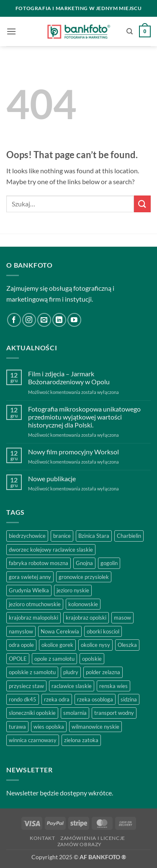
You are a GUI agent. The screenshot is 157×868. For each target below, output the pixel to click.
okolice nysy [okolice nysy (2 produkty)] (95, 645)
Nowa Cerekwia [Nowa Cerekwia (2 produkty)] (60, 631)
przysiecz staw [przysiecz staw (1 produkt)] (26, 686)
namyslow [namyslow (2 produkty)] (21, 631)
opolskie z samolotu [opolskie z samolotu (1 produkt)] (32, 672)
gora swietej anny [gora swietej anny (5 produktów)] (30, 577)
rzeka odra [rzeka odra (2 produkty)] (57, 699)
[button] (11, 31)
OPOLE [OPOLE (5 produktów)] (18, 659)
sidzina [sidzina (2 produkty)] (129, 699)
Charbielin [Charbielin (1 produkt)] (129, 536)
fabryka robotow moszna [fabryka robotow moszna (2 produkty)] (39, 563)
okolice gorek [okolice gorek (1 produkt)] (57, 645)
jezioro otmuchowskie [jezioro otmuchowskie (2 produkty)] (35, 604)
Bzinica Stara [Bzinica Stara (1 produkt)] (94, 536)
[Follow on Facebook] (14, 320)
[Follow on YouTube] (74, 320)
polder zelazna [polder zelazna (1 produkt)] (103, 672)
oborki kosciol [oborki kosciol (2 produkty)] (103, 631)
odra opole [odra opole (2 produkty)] (21, 645)
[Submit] (142, 204)
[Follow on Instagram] (29, 320)
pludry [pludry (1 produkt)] (71, 672)
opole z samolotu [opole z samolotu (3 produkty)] (54, 659)
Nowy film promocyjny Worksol (73, 452)
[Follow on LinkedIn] (59, 320)
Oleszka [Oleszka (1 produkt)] (127, 645)
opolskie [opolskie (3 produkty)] (92, 659)
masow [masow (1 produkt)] (122, 618)
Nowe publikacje (52, 478)
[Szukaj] (130, 31)
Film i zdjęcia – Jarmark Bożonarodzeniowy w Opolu (69, 378)
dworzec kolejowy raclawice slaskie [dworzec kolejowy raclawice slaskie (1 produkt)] (51, 550)
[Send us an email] (44, 320)
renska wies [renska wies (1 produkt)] (113, 686)
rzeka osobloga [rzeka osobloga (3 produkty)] (95, 699)
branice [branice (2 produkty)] (62, 536)
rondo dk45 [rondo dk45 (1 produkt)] (23, 699)
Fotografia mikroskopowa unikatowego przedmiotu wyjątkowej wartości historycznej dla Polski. (84, 417)
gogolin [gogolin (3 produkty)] (109, 563)
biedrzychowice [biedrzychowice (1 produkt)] (27, 536)
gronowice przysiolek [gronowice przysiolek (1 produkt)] (84, 577)
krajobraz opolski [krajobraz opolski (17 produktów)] (86, 618)
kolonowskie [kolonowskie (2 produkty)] (83, 604)
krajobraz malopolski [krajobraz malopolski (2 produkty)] (33, 618)
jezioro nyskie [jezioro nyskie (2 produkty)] (73, 590)
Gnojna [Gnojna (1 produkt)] (84, 563)
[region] (78, 786)
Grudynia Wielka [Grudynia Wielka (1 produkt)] (29, 590)
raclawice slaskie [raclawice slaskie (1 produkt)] (72, 686)
